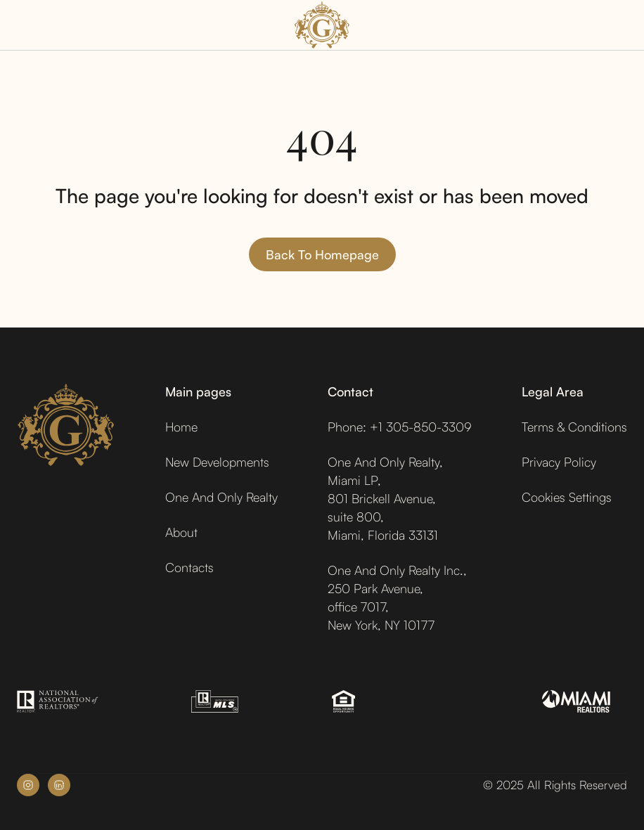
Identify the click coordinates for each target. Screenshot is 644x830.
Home (181, 427)
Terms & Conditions (574, 427)
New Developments (217, 462)
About (181, 532)
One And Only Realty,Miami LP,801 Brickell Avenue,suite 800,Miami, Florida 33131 (385, 498)
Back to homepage (322, 254)
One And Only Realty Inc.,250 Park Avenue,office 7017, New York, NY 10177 (397, 597)
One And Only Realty (221, 497)
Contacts (189, 567)
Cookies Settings (567, 497)
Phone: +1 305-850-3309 (400, 427)
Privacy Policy (559, 462)
